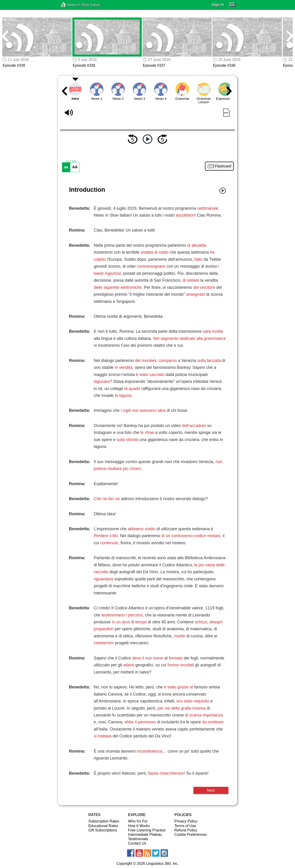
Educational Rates (103, 826)
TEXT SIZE (71, 161)
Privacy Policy (186, 821)
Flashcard (223, 166)
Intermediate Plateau (145, 835)
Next (211, 790)
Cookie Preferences (191, 835)
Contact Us (137, 843)
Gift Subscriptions (103, 830)
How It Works (139, 826)
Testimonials (138, 839)
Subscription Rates (104, 821)
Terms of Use (185, 826)
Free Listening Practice (147, 830)
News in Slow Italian (70, 5)
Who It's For (138, 821)
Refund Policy (186, 830)
